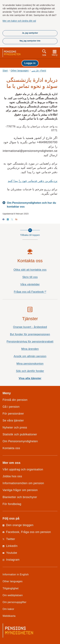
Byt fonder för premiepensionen (30, 334)
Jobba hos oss (12, 476)
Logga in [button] (30, 63)
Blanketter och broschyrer (20, 497)
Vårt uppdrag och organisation (23, 469)
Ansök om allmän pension (30, 356)
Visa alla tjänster (30, 378)
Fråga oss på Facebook (36, 293)
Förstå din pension (15, 400)
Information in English (16, 574)
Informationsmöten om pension (23, 483)
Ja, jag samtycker (30, 33)
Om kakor (8, 609)
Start (5, 71)
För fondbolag (12, 504)
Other (20, 71)
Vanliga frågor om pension (20, 490)
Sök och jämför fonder (30, 371)
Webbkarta (9, 616)
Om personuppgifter (14, 602)
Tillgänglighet (11, 588)
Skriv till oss (30, 277)
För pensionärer (13, 414)
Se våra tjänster (13, 420)
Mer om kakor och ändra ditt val (19, 21)
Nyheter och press (15, 428)
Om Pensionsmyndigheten (20, 441)
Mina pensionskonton (30, 364)
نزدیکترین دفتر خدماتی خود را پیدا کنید (33, 181)
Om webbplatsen (13, 595)
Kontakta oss (11, 448)
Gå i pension (11, 407)
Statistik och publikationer (20, 434)
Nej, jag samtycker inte (30, 41)
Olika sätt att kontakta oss (30, 270)
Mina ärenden (30, 349)
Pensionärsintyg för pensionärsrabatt (30, 342)
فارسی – (39, 71)
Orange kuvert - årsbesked (30, 327)
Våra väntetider (30, 284)
